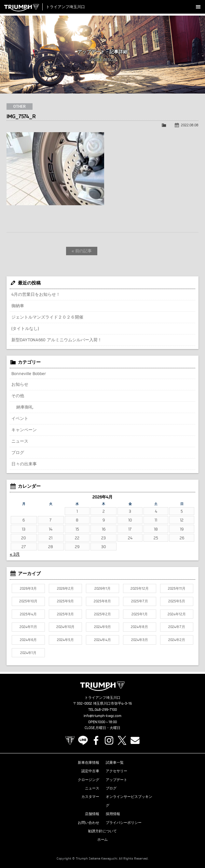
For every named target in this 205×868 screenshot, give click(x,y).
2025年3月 (65, 614)
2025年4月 (28, 614)
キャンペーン (24, 430)
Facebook (96, 740)
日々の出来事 (24, 464)
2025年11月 (177, 588)
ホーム (103, 839)
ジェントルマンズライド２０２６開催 (47, 317)
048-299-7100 (106, 710)
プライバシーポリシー (124, 823)
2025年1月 (140, 614)
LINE (83, 740)
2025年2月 (102, 614)
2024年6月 (28, 640)
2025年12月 (140, 588)
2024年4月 (102, 640)
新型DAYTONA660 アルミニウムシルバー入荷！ (57, 340)
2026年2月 (65, 588)
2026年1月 (102, 588)
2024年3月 (140, 640)
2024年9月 (102, 627)
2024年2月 (177, 640)
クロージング (89, 780)
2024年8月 (139, 627)
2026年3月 (28, 588)
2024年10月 (65, 627)
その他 (18, 396)
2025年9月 (65, 601)
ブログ (18, 452)
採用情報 (113, 814)
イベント (20, 418)
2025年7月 (140, 601)
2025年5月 (177, 601)
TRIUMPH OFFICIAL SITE (70, 740)
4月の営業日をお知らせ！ (36, 294)
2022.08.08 (190, 125)
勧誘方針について (102, 831)
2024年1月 (28, 653)
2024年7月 (177, 627)
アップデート (116, 780)
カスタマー (90, 797)
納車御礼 (25, 407)
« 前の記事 (82, 251)
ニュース (20, 441)
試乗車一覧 (115, 762)
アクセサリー (116, 771)
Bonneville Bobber (29, 373)
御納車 (18, 306)
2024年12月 (177, 614)
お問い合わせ (89, 823)
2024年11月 (28, 627)
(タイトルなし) (25, 328)
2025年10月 (28, 601)
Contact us (135, 740)
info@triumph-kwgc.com (102, 716)
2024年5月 (65, 640)
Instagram (109, 740)
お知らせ (20, 384)
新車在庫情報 (89, 762)
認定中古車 (90, 771)
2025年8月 (102, 601)
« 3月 (15, 554)
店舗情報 (92, 814)
